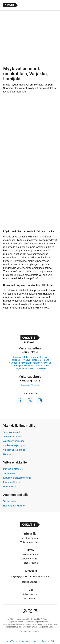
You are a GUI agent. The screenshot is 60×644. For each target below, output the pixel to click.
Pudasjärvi (18, 366)
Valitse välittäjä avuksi (14, 450)
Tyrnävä (26, 360)
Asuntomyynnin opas (14, 441)
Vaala (39, 366)
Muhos (14, 363)
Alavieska (42, 368)
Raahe (46, 360)
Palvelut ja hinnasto (13, 469)
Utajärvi (19, 368)
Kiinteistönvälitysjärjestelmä (17, 478)
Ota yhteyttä (9, 487)
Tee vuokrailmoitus (12, 437)
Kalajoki (37, 363)
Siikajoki (16, 360)
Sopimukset (9, 473)
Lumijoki (17, 357)
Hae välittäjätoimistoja (14, 506)
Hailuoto (37, 360)
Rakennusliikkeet (12, 482)
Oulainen (30, 366)
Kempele (34, 357)
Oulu (26, 357)
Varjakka (36, 385)
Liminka (44, 357)
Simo (46, 366)
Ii (20, 363)
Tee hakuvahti (10, 501)
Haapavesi (30, 368)
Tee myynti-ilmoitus (13, 432)
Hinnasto (8, 454)
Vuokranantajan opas (14, 445)
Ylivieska (47, 363)
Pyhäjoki (26, 363)
